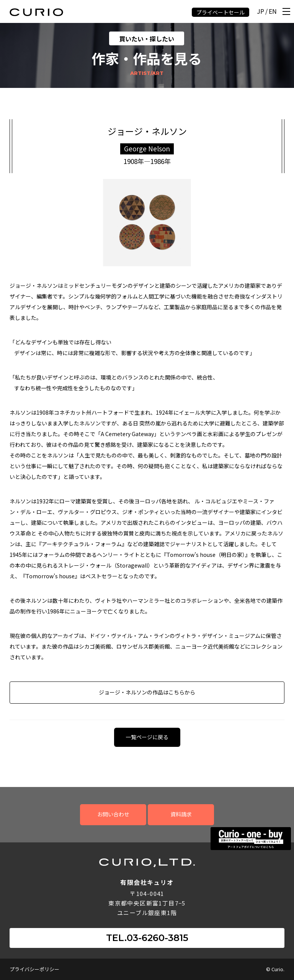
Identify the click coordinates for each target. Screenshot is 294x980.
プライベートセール (220, 12)
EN (273, 12)
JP (261, 12)
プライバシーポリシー (34, 969)
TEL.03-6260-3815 (147, 938)
